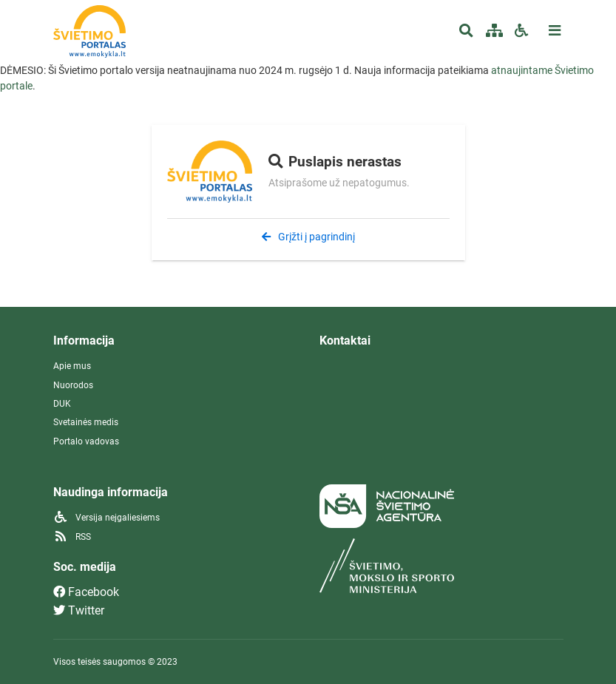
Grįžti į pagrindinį (308, 237)
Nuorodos (73, 385)
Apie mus (72, 366)
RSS (72, 537)
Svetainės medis (86, 422)
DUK (62, 404)
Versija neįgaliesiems (106, 518)
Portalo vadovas (86, 441)
